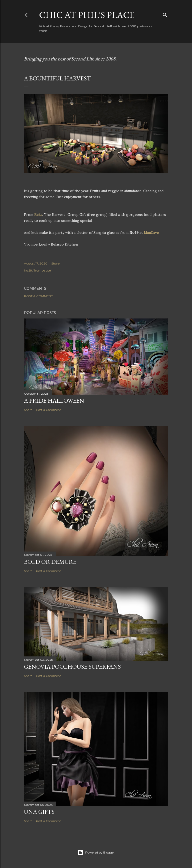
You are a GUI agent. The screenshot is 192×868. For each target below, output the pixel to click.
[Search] (165, 14)
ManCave (151, 233)
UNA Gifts (39, 812)
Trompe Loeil (43, 270)
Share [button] (55, 263)
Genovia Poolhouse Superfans (72, 667)
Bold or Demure (50, 562)
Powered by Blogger (96, 853)
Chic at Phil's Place (87, 15)
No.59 (28, 270)
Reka (38, 215)
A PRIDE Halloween (54, 401)
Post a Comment (38, 296)
